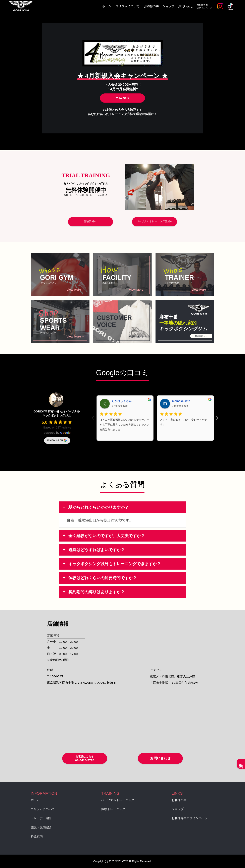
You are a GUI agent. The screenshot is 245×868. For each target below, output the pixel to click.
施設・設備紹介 (41, 827)
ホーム (107, 6)
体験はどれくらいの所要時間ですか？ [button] (99, 578)
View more (122, 98)
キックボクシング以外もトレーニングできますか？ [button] (111, 564)
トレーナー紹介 (41, 818)
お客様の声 (151, 6)
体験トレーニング (113, 809)
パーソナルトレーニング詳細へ (155, 221)
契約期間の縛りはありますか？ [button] (93, 592)
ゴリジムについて (127, 6)
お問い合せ (186, 6)
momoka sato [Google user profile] (181, 401)
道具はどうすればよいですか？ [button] (93, 550)
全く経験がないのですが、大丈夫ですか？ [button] (103, 536)
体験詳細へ (90, 221)
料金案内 (37, 836)
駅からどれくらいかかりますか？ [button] (95, 507)
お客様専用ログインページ (204, 6)
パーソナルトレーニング (118, 800)
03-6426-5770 (85, 758)
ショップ (168, 6)
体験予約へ (241, 764)
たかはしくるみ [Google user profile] (122, 401)
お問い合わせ (160, 758)
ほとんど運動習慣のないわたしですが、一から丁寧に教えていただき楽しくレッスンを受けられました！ (125, 425)
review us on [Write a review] (57, 440)
